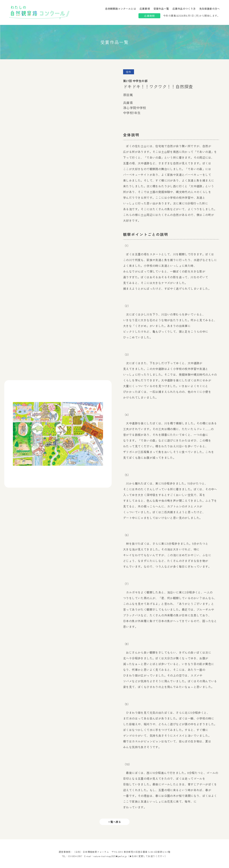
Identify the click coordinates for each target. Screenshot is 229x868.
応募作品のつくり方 (184, 9)
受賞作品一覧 (161, 9)
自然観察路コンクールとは (120, 9)
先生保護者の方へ (210, 9)
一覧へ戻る (114, 822)
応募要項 (145, 9)
